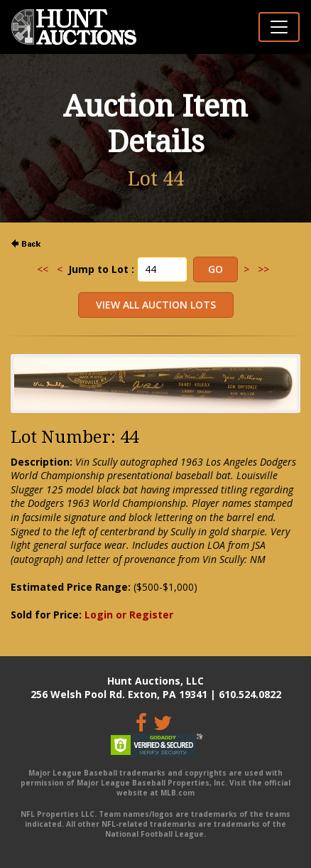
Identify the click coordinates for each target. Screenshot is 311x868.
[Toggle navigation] (279, 27)
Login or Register (129, 615)
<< (43, 269)
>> (263, 269)
